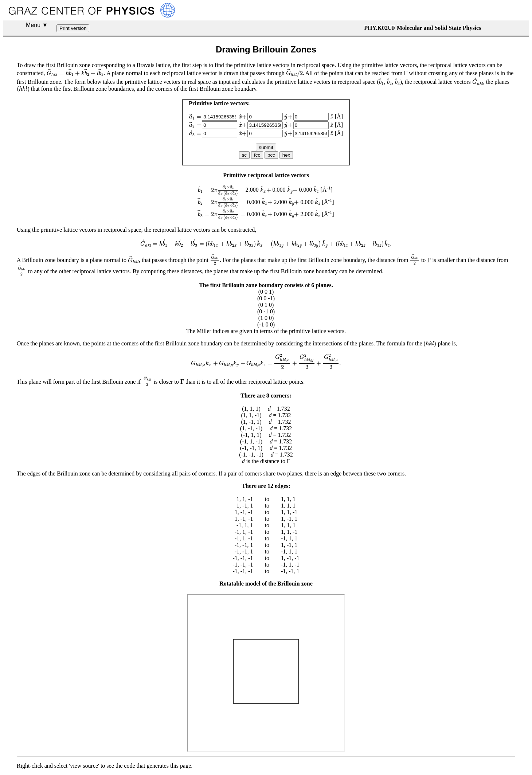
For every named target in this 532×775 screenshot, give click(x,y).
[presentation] (75, 73)
